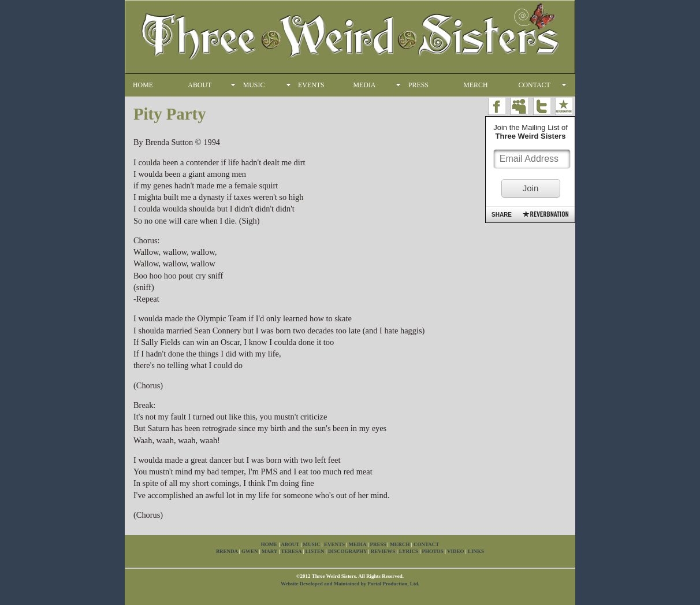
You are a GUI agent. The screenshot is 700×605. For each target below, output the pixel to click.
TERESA (292, 551)
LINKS (476, 551)
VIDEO (456, 551)
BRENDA (227, 551)
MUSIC (254, 85)
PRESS (418, 85)
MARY (269, 551)
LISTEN (315, 551)
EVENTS (311, 85)
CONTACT (535, 85)
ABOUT (200, 85)
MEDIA (364, 85)
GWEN (250, 551)
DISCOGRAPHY (347, 551)
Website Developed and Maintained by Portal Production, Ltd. (350, 584)
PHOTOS (432, 551)
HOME (143, 85)
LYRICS (409, 551)
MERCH (475, 85)
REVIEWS (383, 551)
